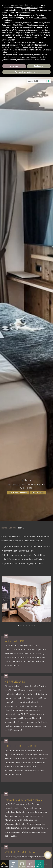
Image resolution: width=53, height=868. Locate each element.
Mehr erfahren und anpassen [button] (26, 72)
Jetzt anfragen (38, 493)
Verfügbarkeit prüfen (18, 493)
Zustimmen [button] (39, 66)
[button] (18, 626)
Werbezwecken (45, 33)
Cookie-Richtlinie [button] (40, 18)
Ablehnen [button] (14, 66)
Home (4, 528)
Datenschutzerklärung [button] (30, 8)
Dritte (4, 25)
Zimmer (12, 528)
